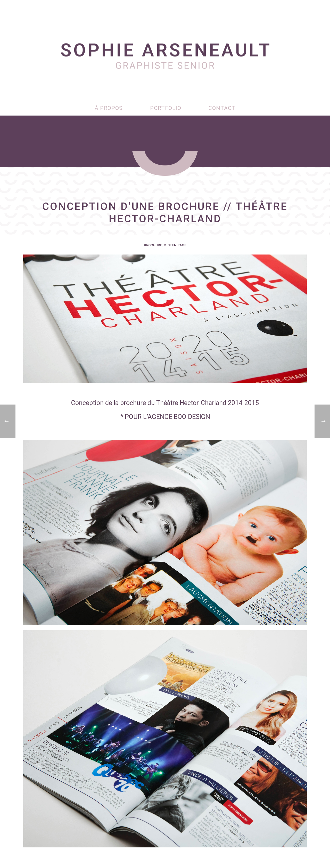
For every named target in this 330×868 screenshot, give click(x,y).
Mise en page (175, 245)
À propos (109, 108)
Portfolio (166, 108)
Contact (222, 108)
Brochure (153, 245)
